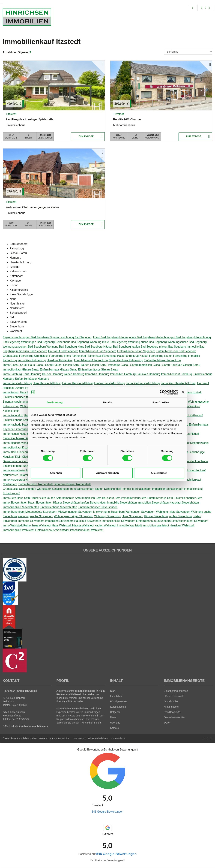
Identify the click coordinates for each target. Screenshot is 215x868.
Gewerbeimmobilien (175, 717)
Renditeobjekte (172, 712)
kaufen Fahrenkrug (176, 356)
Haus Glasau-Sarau (40, 365)
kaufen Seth (54, 498)
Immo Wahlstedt (13, 525)
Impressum (80, 739)
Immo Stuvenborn (14, 512)
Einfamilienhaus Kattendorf (19, 420)
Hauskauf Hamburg (148, 374)
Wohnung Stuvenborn (108, 516)
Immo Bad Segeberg (106, 337)
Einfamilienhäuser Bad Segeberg (176, 351)
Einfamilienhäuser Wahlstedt (86, 530)
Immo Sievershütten (15, 503)
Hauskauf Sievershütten (184, 503)
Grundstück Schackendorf (53, 489)
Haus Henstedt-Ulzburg (47, 383)
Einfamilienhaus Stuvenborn (153, 521)
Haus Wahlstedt (62, 525)
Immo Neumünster (14, 470)
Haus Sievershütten (40, 503)
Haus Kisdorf (28, 434)
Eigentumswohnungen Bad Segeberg (26, 337)
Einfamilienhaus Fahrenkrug (126, 360)
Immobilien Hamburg (123, 374)
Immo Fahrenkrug (75, 356)
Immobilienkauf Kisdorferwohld (22, 447)
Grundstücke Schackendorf (19, 489)
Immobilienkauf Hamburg (177, 374)
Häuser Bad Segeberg (117, 347)
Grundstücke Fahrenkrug (18, 356)
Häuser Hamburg (53, 374)
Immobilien (116, 696)
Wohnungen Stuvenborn (140, 512)
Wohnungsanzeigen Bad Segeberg (24, 347)
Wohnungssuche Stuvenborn (35, 516)
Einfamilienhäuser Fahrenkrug (162, 360)
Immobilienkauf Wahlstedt (18, 530)
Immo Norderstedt (14, 480)
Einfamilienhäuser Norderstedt (72, 484)
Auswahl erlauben (107, 473)
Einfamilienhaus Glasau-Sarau (59, 370)
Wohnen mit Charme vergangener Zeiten (32, 207)
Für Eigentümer (119, 701)
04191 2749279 (20, 719)
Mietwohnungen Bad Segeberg (174, 337)
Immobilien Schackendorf (168, 489)
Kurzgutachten (118, 707)
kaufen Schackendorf (108, 489)
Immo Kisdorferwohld (16, 443)
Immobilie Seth (71, 498)
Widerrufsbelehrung (99, 739)
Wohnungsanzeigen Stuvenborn (74, 516)
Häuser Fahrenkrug (151, 356)
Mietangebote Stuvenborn (41, 512)
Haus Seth (23, 498)
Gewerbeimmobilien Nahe (19, 461)
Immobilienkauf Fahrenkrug (91, 360)
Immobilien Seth (91, 498)
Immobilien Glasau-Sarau (154, 365)
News (113, 717)
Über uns (115, 723)
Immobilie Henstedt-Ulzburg (143, 383)
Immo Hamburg (12, 374)
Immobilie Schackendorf (137, 489)
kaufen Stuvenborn (180, 516)
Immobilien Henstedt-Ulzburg (178, 383)
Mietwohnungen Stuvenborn (75, 512)
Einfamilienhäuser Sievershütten (98, 507)
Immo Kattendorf (13, 415)
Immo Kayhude (12, 425)
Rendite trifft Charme (127, 119)
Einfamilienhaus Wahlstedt (51, 530)
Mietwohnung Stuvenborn (109, 512)
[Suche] (193, 8)
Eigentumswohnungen (176, 691)
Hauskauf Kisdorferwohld (193, 443)
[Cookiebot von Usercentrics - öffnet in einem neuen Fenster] (162, 392)
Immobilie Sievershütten (122, 503)
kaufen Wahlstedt (105, 525)
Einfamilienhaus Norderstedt (35, 484)
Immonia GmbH (61, 739)
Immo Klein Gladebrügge (18, 452)
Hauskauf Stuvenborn (88, 521)
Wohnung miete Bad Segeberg (108, 342)
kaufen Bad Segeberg (145, 347)
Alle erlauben (159, 473)
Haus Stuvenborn (132, 516)
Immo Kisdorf (11, 434)
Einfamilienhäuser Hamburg (32, 379)
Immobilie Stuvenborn (31, 521)
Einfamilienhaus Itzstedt (187, 392)
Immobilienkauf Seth (133, 498)
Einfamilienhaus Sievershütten (58, 507)
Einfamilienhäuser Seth (188, 498)
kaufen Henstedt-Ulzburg (110, 383)
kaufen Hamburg (74, 374)
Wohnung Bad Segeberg (62, 347)
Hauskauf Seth (111, 498)
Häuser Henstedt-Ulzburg (78, 383)
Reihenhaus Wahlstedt (37, 525)
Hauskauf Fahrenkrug (60, 360)
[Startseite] (27, 17)
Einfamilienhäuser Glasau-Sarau (98, 370)
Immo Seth (9, 498)
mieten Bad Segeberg (173, 347)
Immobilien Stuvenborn (59, 521)
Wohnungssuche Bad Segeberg (187, 342)
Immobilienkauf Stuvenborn (118, 521)
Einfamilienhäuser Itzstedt (18, 397)
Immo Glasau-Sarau (15, 365)
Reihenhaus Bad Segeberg (72, 342)
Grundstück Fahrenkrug (49, 356)
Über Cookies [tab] (160, 402)
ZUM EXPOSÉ (86, 137)
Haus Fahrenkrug (128, 356)
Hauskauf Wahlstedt (182, 525)
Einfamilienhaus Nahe (16, 466)
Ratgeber (115, 712)
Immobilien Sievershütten (153, 503)
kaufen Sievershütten (93, 503)
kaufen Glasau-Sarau (94, 365)
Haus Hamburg (32, 374)
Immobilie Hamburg (97, 374)
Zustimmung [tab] (55, 402)
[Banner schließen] (183, 392)
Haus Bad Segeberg (90, 347)
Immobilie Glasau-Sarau (123, 365)
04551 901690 (20, 705)
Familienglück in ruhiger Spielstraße (29, 119)
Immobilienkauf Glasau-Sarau (21, 370)
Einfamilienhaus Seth (160, 498)
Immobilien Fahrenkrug (32, 360)
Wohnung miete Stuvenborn (173, 512)
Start (113, 691)
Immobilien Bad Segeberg (32, 351)
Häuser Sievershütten (66, 503)
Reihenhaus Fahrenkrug (102, 356)
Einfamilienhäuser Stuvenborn (190, 521)
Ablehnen (56, 473)
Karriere (114, 728)
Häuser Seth (38, 498)
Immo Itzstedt (11, 392)
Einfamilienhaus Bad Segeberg (136, 351)
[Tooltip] (137, 750)
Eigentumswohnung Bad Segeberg (71, 337)
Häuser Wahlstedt (83, 525)
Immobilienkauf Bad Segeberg (98, 351)
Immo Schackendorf (82, 489)
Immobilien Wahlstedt (156, 525)
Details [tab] (107, 402)
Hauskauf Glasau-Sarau (185, 365)
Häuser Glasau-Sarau (67, 365)
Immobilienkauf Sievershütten (21, 507)
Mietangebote (171, 707)
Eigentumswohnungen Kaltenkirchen (25, 402)
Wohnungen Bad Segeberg (38, 342)
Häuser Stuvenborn (156, 516)
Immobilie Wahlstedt (129, 525)
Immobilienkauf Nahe (195, 461)
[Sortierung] (188, 52)
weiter (167, 723)
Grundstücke (171, 701)
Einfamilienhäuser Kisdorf (18, 438)
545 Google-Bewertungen (107, 812)
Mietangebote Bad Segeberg (137, 337)
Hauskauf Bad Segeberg (63, 351)
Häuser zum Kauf (173, 696)
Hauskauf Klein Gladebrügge (20, 457)
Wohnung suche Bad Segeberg (147, 342)
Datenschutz (118, 739)
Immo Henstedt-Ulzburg (17, 383)
